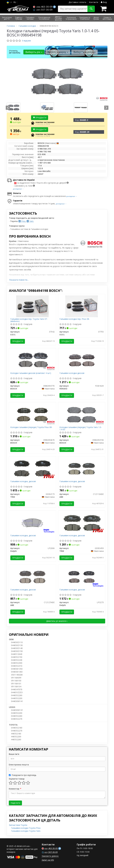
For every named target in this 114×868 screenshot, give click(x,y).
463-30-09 (43, 7)
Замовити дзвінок (50, 856)
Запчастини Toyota (18, 825)
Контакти (94, 2)
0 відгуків (26, 41)
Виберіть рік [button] (34, 52)
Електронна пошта (19, 765)
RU (15, 2)
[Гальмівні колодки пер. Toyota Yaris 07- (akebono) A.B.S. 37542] (32, 306)
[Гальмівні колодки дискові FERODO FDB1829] (82, 360)
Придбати (40, 118)
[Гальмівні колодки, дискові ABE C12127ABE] (32, 577)
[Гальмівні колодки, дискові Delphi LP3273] (82, 577)
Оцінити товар (17, 779)
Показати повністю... (19, 280)
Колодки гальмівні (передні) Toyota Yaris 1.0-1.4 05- (81, 428)
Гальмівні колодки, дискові (23, 481)
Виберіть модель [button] (84, 52)
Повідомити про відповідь (23, 775)
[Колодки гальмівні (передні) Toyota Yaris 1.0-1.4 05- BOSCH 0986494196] (82, 414)
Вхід (104, 2)
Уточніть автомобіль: (15, 52)
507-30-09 (43, 10)
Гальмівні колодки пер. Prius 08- (75, 319)
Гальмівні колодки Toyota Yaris (26, 831)
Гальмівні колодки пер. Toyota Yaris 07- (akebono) (29, 320)
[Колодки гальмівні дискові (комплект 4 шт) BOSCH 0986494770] (32, 360)
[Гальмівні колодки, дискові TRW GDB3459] (82, 523)
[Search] (91, 9)
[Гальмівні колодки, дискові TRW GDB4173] (32, 469)
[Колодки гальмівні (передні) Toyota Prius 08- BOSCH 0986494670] (32, 414)
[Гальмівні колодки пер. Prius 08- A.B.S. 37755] (82, 306)
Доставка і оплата (77, 2)
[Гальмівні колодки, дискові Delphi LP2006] (32, 523)
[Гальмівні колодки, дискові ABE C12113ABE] (82, 469)
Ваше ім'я (14, 754)
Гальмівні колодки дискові (72, 373)
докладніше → (18, 189)
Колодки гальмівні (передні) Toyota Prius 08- (31, 427)
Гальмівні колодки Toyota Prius (26, 828)
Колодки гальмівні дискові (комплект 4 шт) (31, 373)
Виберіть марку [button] (58, 52)
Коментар (15, 789)
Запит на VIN (48, 860)
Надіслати (15, 803)
